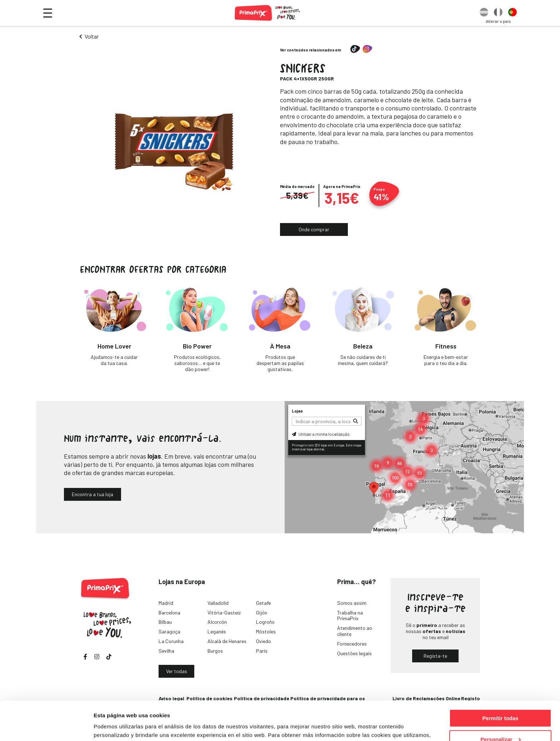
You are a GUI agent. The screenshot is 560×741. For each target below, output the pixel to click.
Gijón (262, 612)
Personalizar (501, 703)
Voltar (92, 36)
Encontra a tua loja (92, 494)
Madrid (166, 603)
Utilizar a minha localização (321, 434)
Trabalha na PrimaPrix (350, 616)
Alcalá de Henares (227, 641)
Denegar (500, 723)
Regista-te (435, 656)
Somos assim (352, 603)
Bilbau (165, 622)
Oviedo (264, 641)
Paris (262, 651)
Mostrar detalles (114, 727)
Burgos (215, 651)
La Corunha (171, 641)
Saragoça (169, 631)
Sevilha (166, 651)
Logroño (265, 622)
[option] (484, 13)
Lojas (297, 411)
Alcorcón (217, 622)
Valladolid (218, 603)
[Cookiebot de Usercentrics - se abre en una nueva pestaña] (46, 727)
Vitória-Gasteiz (224, 612)
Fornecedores (352, 644)
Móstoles (266, 631)
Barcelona (169, 612)
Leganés (217, 631)
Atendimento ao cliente (355, 631)
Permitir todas (501, 681)
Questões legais (354, 653)
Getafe (263, 603)
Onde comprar (314, 229)
